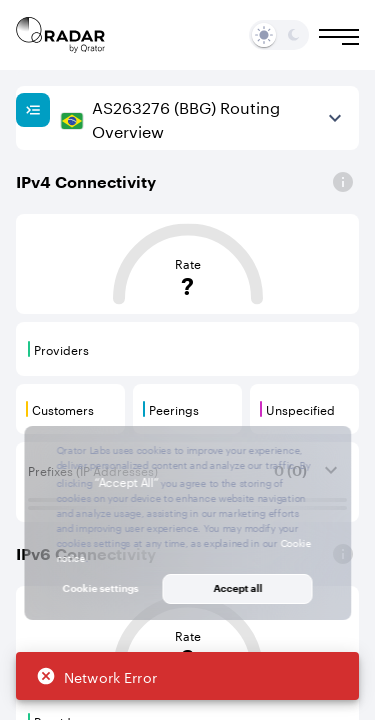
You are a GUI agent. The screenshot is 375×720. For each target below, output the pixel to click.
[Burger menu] (339, 37)
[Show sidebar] (33, 110)
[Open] (343, 182)
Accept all (237, 588)
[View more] (335, 118)
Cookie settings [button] (101, 588)
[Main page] (61, 35)
